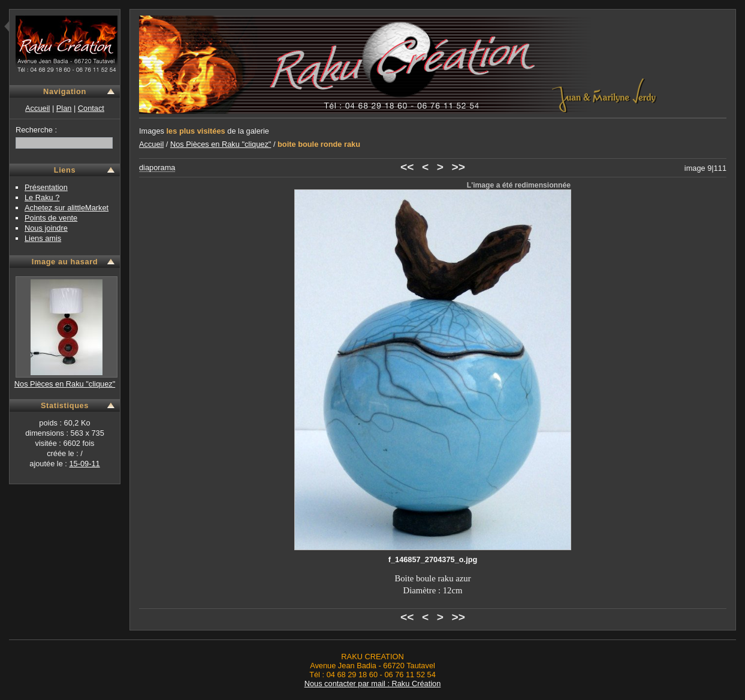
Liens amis (43, 238)
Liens (65, 170)
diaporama (157, 168)
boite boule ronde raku (319, 144)
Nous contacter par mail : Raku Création (373, 684)
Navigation (65, 91)
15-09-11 (84, 464)
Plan (64, 108)
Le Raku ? (42, 197)
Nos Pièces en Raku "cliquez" (65, 384)
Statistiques (65, 405)
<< (407, 167)
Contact (91, 108)
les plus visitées (196, 131)
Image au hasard (65, 262)
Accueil (37, 108)
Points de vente (51, 218)
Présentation (46, 187)
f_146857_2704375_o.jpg (433, 559)
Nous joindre (46, 228)
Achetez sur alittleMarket (67, 208)
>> (459, 167)
